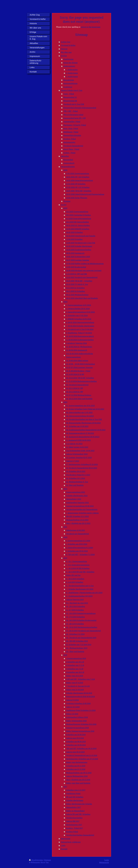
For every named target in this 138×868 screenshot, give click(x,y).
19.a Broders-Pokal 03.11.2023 (78, 475)
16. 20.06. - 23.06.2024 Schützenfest (80, 364)
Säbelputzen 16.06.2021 (76, 530)
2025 (65, 208)
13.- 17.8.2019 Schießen (75, 617)
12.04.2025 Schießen (74, 239)
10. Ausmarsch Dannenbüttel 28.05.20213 (83, 437)
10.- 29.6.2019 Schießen (76, 606)
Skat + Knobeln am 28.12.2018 (78, 780)
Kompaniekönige (71, 83)
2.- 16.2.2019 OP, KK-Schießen (78, 568)
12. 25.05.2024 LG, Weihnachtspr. (79, 347)
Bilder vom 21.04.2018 (75, 690)
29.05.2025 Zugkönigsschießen (79, 250)
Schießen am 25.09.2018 (76, 735)
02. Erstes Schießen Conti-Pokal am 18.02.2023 (85, 409)
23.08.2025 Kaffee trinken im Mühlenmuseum (85, 264)
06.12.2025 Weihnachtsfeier (77, 295)
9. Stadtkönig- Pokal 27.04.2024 (79, 333)
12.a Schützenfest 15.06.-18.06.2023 (80, 451)
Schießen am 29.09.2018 (76, 745)
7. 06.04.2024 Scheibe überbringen (80, 326)
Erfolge (64, 56)
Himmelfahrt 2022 (74, 499)
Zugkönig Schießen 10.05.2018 (78, 703)
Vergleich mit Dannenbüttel (78, 534)
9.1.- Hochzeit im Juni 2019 (77, 603)
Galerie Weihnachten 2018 (77, 776)
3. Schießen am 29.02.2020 (77, 551)
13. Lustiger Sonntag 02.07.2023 (79, 457)
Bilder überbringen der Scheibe (79, 804)
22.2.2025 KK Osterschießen (77, 222)
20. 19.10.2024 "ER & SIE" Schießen (80, 378)
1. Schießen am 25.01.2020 (77, 544)
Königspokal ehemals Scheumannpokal (80, 108)
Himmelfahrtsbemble (72, 135)
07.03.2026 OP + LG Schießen (78, 187)
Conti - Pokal (69, 94)
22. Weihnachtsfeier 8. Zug (77, 482)
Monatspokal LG (70, 97)
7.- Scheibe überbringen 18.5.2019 (80, 589)
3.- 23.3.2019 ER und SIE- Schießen (80, 572)
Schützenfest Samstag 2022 (77, 503)
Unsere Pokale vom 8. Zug (72, 90)
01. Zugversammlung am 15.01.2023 (80, 406)
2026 (65, 170)
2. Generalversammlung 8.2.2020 (80, 548)
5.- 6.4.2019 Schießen (75, 582)
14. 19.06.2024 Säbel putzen (77, 361)
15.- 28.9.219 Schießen (75, 624)
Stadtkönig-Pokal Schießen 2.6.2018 (81, 710)
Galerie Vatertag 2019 (75, 600)
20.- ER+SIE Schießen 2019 (77, 641)
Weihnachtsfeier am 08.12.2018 (79, 773)
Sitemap (47, 860)
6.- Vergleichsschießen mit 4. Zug (80, 586)
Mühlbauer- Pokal (71, 132)
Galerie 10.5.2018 (73, 707)
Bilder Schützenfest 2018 (76, 721)
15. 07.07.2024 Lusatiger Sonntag (79, 367)
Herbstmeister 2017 (74, 825)
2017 (65, 787)
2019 (65, 558)
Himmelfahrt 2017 (73, 807)
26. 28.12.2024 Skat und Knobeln (79, 399)
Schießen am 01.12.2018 (76, 769)
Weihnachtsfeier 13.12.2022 (77, 520)
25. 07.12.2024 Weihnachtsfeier (79, 395)
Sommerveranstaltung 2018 (77, 728)
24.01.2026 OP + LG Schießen (78, 177)
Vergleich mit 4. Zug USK (74, 104)
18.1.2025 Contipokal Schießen (78, 215)
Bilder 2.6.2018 (72, 714)
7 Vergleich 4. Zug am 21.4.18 (78, 686)
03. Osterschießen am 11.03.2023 (79, 412)
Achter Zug (66, 42)
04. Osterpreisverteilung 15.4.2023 (80, 416)
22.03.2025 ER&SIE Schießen (78, 229)
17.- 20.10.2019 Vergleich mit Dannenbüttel (83, 631)
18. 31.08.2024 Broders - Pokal (78, 371)
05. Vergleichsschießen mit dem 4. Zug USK (84, 419)
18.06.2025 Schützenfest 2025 (78, 257)
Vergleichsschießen (74, 818)
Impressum (66, 839)
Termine (67, 201)
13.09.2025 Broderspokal (76, 267)
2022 (65, 489)
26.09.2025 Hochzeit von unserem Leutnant (84, 270)
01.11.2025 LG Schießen (75, 288)
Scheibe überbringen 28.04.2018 (79, 693)
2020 (65, 537)
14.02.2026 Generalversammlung (79, 180)
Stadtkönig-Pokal (73, 793)
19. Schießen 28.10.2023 (76, 471)
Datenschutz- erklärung (71, 842)
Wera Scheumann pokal (73, 115)
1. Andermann (72, 70)
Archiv (64, 205)
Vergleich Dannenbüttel (73, 146)
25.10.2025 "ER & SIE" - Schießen (79, 281)
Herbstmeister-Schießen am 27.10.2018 (82, 759)
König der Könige (71, 63)
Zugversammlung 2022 (76, 492)
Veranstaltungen (68, 167)
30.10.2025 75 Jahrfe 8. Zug (77, 284)
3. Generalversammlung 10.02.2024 (80, 312)
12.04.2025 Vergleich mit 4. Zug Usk (81, 243)
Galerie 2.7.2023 (73, 461)
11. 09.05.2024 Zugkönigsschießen (80, 340)
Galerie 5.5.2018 (72, 700)
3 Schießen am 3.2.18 (75, 669)
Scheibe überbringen (75, 800)
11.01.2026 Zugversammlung (78, 173)
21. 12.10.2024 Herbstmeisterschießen (81, 381)
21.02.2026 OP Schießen (76, 184)
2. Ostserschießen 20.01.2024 (78, 309)
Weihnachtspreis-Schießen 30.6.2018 (81, 724)
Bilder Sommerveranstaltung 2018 (80, 731)
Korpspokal (68, 160)
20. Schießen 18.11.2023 (76, 478)
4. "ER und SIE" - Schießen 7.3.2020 (80, 554)
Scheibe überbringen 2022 (77, 496)
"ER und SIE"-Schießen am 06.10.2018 (81, 748)
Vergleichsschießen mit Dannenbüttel (82, 509)
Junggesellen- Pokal (72, 122)
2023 (65, 402)
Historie (64, 49)
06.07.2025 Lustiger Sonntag (78, 260)
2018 (65, 655)
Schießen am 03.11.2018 (76, 766)
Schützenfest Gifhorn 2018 (77, 717)
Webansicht (104, 862)
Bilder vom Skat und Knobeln (78, 783)
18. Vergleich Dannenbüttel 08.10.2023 (82, 468)
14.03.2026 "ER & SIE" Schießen (79, 191)
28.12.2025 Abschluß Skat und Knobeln (82, 298)
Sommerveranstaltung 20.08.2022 (80, 506)
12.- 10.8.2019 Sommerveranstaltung (81, 613)
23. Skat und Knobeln (75, 485)
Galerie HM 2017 (73, 821)
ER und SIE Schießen (75, 797)
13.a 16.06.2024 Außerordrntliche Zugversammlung (80, 355)
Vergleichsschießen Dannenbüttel (80, 835)
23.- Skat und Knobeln (75, 651)
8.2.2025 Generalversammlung (79, 218)
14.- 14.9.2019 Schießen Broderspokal (81, 620)
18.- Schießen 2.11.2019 (75, 634)
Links (63, 845)
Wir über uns (66, 52)
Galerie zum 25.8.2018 (75, 738)
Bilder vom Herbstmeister (77, 762)
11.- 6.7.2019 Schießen (75, 610)
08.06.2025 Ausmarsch (75, 253)
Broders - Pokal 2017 (74, 828)
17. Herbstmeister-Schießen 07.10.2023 (82, 464)
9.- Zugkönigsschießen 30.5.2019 (79, 596)
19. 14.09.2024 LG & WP (75, 374)
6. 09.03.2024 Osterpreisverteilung (80, 322)
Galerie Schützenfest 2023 (77, 454)
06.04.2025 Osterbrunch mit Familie (81, 236)
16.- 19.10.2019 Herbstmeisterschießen (82, 627)
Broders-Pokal (72, 832)
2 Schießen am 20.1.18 (75, 662)
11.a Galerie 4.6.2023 (74, 444)
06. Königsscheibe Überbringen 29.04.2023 (83, 423)
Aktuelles (65, 156)
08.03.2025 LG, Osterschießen (78, 225)
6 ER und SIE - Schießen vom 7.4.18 (80, 679)
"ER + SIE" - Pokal (71, 111)
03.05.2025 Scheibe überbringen (79, 246)
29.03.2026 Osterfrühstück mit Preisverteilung (85, 194)
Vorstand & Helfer (68, 45)
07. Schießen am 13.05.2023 (77, 426)
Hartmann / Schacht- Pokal (75, 125)
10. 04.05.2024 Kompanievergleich (80, 336)
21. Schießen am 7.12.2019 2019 (79, 645)
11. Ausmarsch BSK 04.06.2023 (78, 440)
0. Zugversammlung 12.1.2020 (78, 541)
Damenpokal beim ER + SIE (75, 118)
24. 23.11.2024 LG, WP (75, 392)
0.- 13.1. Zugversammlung (76, 561)
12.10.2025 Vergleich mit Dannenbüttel (82, 277)
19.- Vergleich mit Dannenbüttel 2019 (81, 638)
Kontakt (64, 849)
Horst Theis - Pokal (71, 149)
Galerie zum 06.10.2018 (75, 752)
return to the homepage (91, 27)
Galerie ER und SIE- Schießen (78, 814)
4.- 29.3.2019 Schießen (75, 579)
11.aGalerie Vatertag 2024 (76, 343)
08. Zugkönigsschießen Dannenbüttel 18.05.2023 (86, 430)
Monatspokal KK (70, 101)
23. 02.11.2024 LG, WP (75, 388)
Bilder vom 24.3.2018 (75, 676)
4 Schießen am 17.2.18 (75, 665)
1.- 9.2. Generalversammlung (78, 565)
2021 (65, 527)
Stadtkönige (69, 59)
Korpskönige (69, 80)
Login (107, 860)
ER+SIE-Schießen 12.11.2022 (77, 516)
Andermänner (69, 66)
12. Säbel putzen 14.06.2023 (77, 447)
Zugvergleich (69, 163)
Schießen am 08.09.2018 (76, 742)
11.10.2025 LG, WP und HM (76, 274)
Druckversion (36, 860)
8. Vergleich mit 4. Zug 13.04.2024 (80, 329)
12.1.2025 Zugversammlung (77, 212)
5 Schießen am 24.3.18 (75, 672)
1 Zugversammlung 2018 (76, 658)
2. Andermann (72, 73)
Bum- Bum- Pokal (71, 128)
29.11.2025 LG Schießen (75, 291)
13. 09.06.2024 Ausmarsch (77, 350)
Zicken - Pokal (69, 153)
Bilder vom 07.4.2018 (75, 683)
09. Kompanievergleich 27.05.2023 (80, 433)
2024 (65, 302)
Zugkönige (68, 87)
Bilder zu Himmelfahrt (75, 811)
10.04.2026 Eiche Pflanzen (77, 198)
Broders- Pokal (70, 139)
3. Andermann (72, 76)
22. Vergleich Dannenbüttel (77, 385)
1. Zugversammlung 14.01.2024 (78, 305)
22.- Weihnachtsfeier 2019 (77, 648)
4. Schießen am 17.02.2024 (77, 315)
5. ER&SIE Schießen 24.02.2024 (79, 319)
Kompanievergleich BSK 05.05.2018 (80, 696)
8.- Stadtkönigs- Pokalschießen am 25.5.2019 (84, 593)
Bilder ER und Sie (73, 575)
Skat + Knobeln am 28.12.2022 (78, 523)
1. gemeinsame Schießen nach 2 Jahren (82, 513)
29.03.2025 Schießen (74, 232)
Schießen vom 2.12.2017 (76, 790)
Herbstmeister (69, 142)
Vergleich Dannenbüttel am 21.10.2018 (82, 755)
